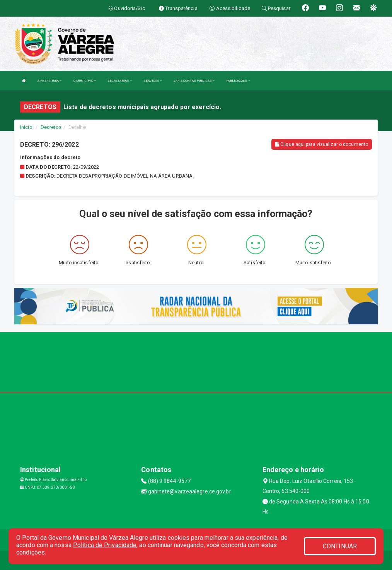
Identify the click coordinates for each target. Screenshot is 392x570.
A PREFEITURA (49, 81)
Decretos (51, 127)
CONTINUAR (340, 546)
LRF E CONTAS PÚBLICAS (194, 81)
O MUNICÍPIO (85, 81)
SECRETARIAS (120, 81)
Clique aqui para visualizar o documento (322, 144)
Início (26, 127)
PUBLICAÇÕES (238, 81)
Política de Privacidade (105, 545)
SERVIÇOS (153, 81)
